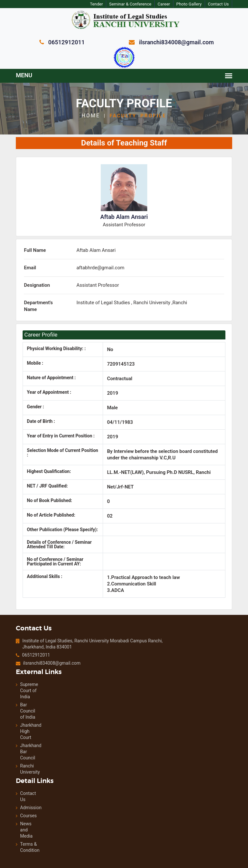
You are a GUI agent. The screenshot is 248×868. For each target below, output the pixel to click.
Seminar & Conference (136, 4)
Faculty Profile (138, 116)
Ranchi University (18, 762)
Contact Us (226, 4)
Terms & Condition (16, 841)
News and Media (16, 823)
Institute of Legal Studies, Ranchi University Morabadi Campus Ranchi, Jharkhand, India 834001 (81, 637)
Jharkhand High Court (18, 725)
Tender (102, 4)
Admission (16, 801)
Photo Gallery (196, 4)
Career (171, 4)
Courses (16, 809)
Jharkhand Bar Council (18, 745)
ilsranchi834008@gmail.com (40, 657)
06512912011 (25, 648)
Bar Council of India (17, 704)
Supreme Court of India (18, 684)
